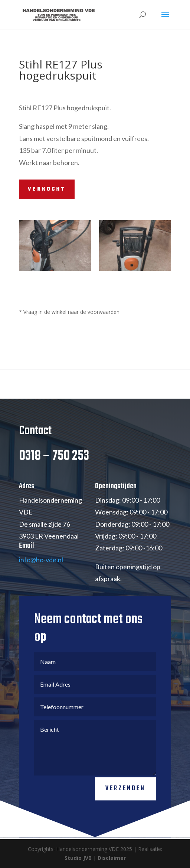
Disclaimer (112, 858)
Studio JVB (78, 858)
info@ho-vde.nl (41, 568)
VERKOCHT (47, 189)
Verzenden (125, 797)
